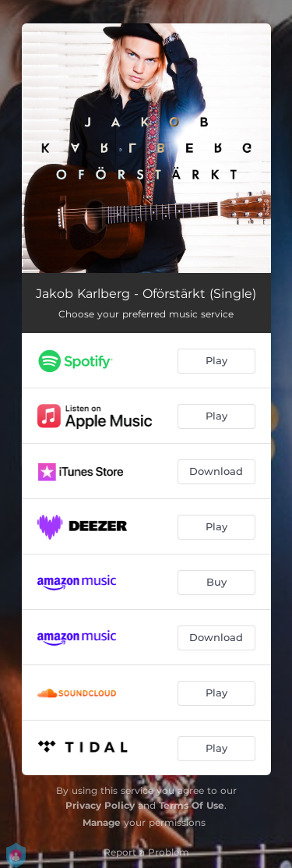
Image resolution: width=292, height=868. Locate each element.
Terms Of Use (192, 805)
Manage (102, 822)
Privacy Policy (100, 805)
